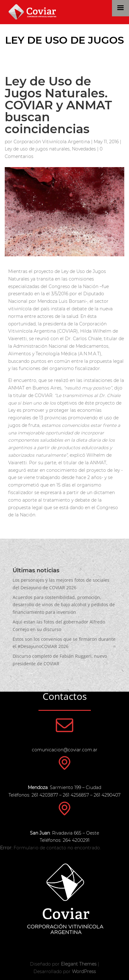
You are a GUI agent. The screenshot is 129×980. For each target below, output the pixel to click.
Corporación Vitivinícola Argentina (52, 142)
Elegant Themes (79, 964)
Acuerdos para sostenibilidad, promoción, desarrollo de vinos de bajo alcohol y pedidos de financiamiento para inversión (64, 605)
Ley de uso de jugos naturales (37, 149)
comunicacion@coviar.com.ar (65, 750)
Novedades (84, 149)
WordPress (84, 972)
